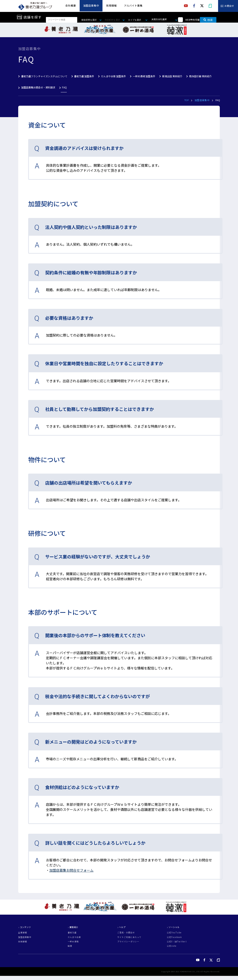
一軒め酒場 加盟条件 (144, 76)
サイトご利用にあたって (129, 937)
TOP (187, 100)
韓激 (70, 946)
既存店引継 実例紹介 (200, 76)
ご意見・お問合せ (126, 933)
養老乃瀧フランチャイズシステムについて (44, 76)
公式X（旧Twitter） (177, 942)
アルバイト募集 (133, 5)
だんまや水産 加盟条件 (113, 76)
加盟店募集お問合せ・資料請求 (38, 87)
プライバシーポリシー (128, 942)
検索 (208, 20)
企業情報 (23, 933)
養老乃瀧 (72, 933)
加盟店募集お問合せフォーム (71, 870)
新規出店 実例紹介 (172, 76)
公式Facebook (174, 937)
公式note (172, 946)
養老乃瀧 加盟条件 (84, 76)
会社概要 (71, 5)
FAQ (64, 87)
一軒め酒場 (73, 942)
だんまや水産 (74, 937)
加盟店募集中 (91, 5)
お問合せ (229, 6)
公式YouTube (174, 933)
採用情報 (111, 5)
